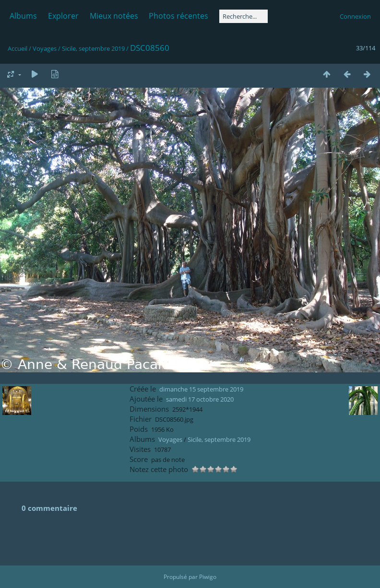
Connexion (355, 16)
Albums (23, 16)
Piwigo (208, 577)
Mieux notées (114, 16)
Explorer (63, 16)
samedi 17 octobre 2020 (200, 399)
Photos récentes (178, 16)
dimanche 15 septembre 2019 (201, 389)
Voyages (45, 48)
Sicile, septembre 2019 (93, 48)
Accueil (18, 48)
